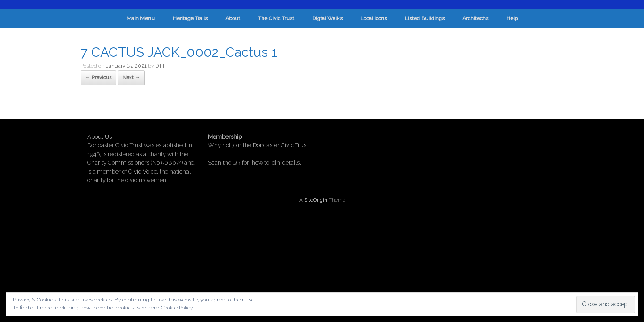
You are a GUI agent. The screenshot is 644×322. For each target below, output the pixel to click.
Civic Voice (143, 172)
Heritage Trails (190, 18)
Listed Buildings (425, 18)
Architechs (475, 18)
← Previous (98, 78)
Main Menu (141, 18)
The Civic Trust (276, 18)
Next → (131, 78)
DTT (160, 66)
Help (512, 18)
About (233, 18)
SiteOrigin (316, 200)
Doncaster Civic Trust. (282, 145)
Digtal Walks (327, 18)
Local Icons (374, 18)
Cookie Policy (177, 308)
